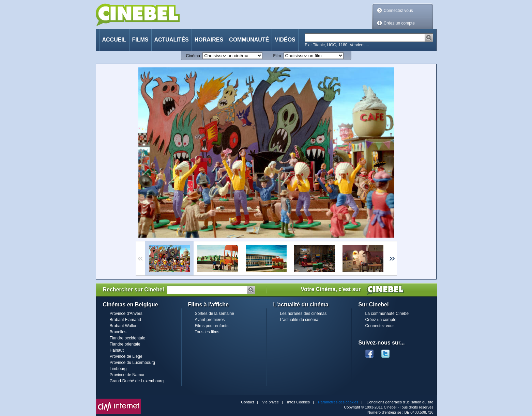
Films (140, 40)
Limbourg (118, 369)
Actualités (172, 40)
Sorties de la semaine (215, 314)
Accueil (114, 40)
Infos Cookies (298, 402)
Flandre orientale (125, 344)
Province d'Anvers (126, 314)
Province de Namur (127, 375)
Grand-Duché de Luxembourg (137, 381)
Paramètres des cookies (338, 402)
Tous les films (207, 332)
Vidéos (285, 40)
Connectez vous (398, 11)
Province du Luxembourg (132, 363)
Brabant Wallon (124, 326)
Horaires (209, 40)
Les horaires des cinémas (303, 314)
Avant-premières (210, 320)
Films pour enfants (212, 326)
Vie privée (270, 402)
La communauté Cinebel (387, 314)
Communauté (249, 40)
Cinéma (193, 56)
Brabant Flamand (125, 320)
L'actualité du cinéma (299, 320)
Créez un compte (399, 23)
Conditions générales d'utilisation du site (400, 402)
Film (277, 56)
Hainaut (117, 350)
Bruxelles (118, 332)
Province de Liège (126, 356)
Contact (247, 402)
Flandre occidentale (128, 338)
